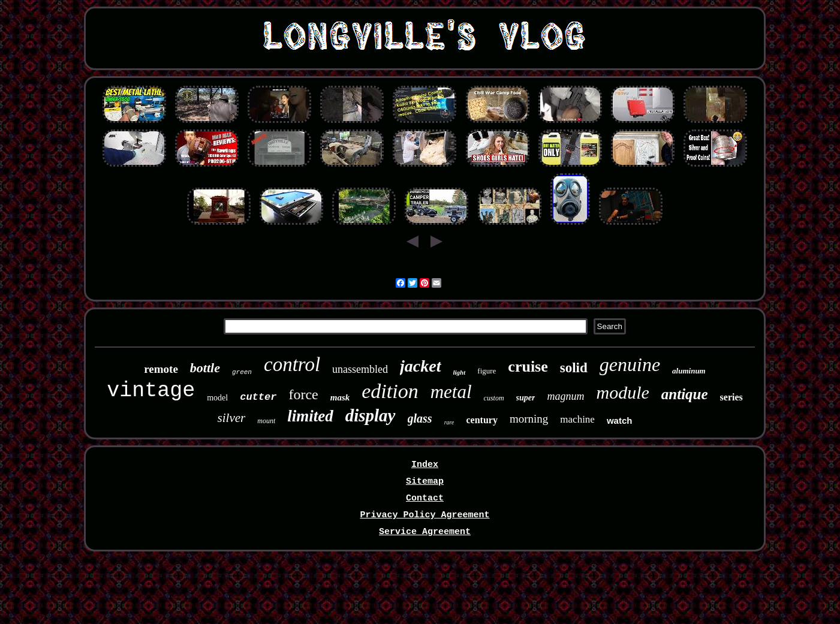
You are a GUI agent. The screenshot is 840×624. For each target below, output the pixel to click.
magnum (565, 396)
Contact (425, 498)
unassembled (360, 369)
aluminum (689, 371)
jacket (420, 366)
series (731, 397)
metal (451, 392)
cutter (258, 397)
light (460, 372)
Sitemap (425, 482)
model (217, 398)
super (526, 398)
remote (161, 369)
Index (425, 465)
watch (620, 420)
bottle (205, 368)
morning (529, 419)
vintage (151, 391)
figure (487, 371)
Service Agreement (425, 532)
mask (340, 397)
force (303, 394)
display (371, 415)
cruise (528, 367)
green (242, 372)
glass (420, 418)
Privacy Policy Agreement (424, 515)
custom (494, 398)
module (622, 392)
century (481, 420)
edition (390, 391)
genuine (630, 364)
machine (577, 419)
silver (232, 418)
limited (310, 416)
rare (449, 422)
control (292, 364)
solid (574, 368)
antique (685, 394)
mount (266, 421)
